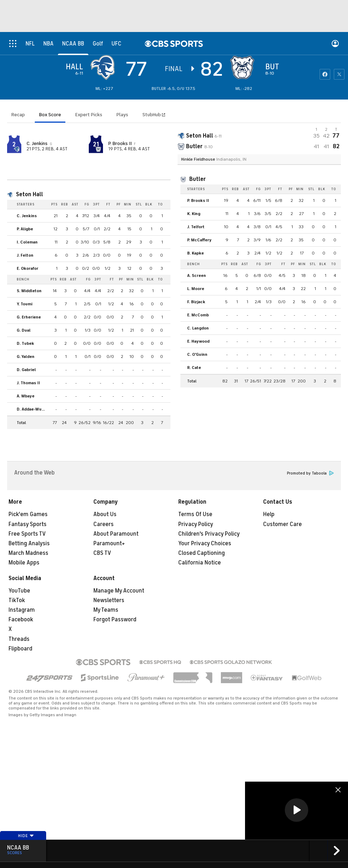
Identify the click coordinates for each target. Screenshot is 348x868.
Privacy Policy (196, 524)
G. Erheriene (29, 317)
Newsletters (109, 600)
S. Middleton (29, 291)
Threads (19, 639)
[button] (297, 810)
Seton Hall (29, 194)
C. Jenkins (37, 143)
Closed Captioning (202, 553)
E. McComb (198, 315)
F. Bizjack (196, 302)
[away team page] (104, 68)
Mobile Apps (24, 563)
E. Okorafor (28, 268)
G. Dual (24, 330)
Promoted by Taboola (310, 473)
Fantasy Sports (28, 524)
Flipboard (20, 649)
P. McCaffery (199, 240)
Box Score (50, 115)
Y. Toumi (25, 304)
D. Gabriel (26, 370)
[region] (297, 811)
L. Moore (196, 289)
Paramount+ (109, 543)
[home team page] (244, 68)
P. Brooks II (120, 143)
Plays (122, 115)
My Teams (106, 610)
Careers (104, 524)
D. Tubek (25, 343)
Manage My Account (119, 591)
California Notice (200, 563)
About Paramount (116, 534)
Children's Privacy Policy (209, 534)
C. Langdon (198, 328)
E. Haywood (198, 341)
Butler (198, 179)
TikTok (17, 600)
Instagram (22, 610)
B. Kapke (195, 253)
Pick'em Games (28, 514)
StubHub (154, 115)
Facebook (21, 620)
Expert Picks (89, 115)
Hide (26, 836)
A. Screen (197, 275)
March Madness (28, 553)
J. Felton (25, 255)
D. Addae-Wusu (32, 409)
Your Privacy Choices (205, 543)
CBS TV (102, 553)
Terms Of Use (195, 514)
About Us (105, 514)
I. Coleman (27, 242)
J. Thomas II (28, 383)
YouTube (19, 591)
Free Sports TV (27, 534)
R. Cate (194, 368)
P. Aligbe (25, 229)
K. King (194, 214)
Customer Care (282, 524)
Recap (18, 115)
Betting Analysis (29, 543)
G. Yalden (26, 357)
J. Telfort (196, 227)
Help (269, 514)
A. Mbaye (26, 396)
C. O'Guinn (197, 354)
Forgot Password (115, 620)
